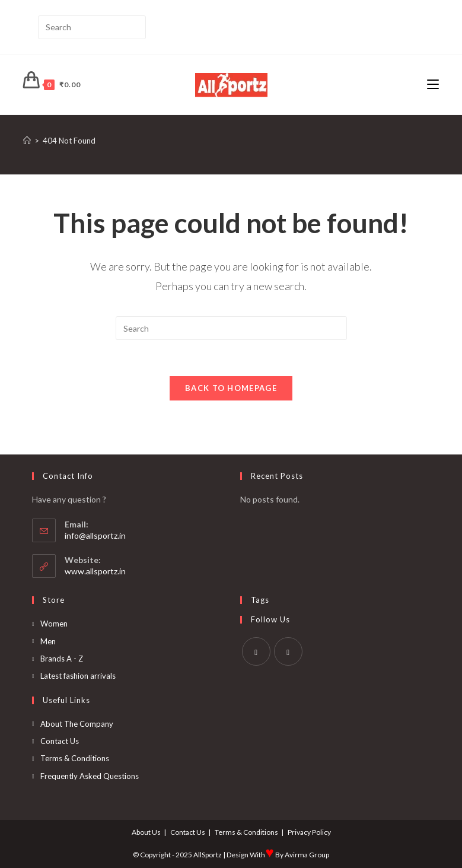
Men (48, 641)
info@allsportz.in (95, 535)
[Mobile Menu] (433, 85)
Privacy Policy (309, 832)
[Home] (27, 141)
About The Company (77, 724)
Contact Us (60, 741)
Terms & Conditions (75, 758)
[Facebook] (256, 651)
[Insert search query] (92, 27)
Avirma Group (307, 855)
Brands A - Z (62, 659)
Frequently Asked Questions (90, 776)
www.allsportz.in (95, 571)
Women (54, 624)
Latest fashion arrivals (78, 676)
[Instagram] (288, 651)
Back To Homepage (231, 388)
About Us (146, 832)
